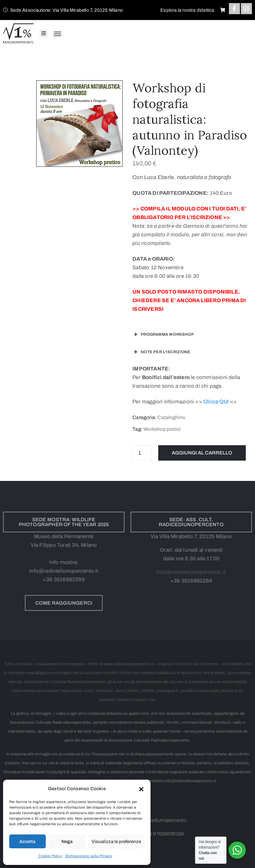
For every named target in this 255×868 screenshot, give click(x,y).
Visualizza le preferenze (116, 842)
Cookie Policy (50, 856)
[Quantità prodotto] (142, 453)
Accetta (27, 842)
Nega (67, 842)
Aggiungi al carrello (202, 453)
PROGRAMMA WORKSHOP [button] (163, 334)
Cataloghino (171, 417)
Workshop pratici (162, 429)
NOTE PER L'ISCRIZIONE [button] (161, 352)
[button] (141, 789)
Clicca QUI (216, 402)
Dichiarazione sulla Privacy (89, 856)
